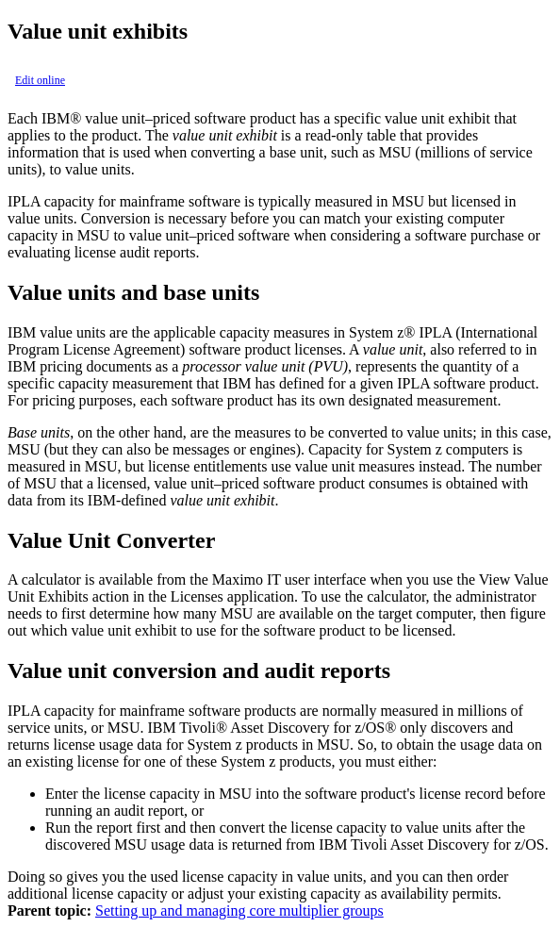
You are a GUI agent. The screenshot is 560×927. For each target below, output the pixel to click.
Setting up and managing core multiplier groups (239, 910)
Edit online (40, 80)
